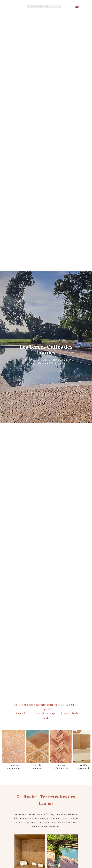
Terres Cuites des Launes (44, 6)
